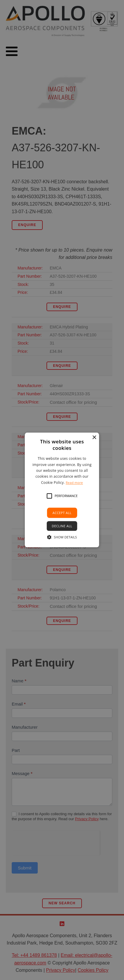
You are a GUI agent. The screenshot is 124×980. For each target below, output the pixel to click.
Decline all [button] (62, 526)
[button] (49, 496)
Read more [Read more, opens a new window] (74, 483)
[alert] (62, 490)
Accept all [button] (62, 513)
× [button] (94, 438)
